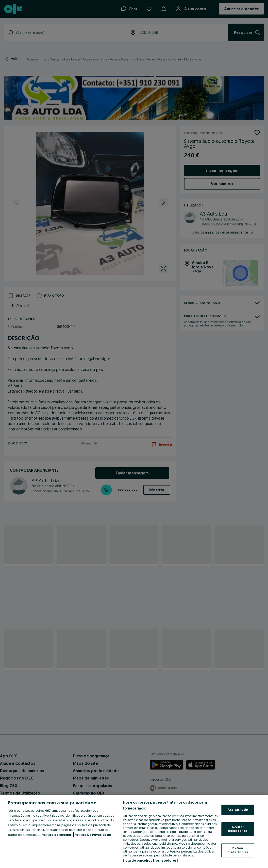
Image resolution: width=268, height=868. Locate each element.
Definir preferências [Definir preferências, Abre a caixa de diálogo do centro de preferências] (238, 850)
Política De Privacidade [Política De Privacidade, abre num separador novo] (93, 835)
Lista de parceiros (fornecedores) (150, 860)
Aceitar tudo (238, 810)
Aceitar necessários (238, 829)
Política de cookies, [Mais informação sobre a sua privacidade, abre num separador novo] (57, 835)
